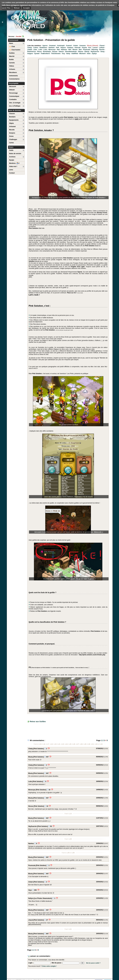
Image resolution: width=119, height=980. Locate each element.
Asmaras (83, 46)
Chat (12, 47)
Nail (58, 50)
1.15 (40, 744)
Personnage (13, 93)
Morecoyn (52, 50)
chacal (31, 920)
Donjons (12, 133)
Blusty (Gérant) (93, 46)
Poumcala (87, 50)
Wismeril (82, 54)
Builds (12, 60)
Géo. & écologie (15, 103)
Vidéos (12, 66)
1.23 (62, 744)
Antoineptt (61, 46)
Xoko (89, 54)
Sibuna (81, 52)
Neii (70, 50)
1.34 (101, 744)
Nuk (80, 50)
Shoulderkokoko (71, 52)
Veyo (30, 890)
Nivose (75, 50)
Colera (36, 48)
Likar (35, 50)
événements (13, 76)
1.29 (85, 744)
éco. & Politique (15, 106)
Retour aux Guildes (38, 721)
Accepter (26, 8)
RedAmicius (32, 52)
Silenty (87, 52)
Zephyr (94, 54)
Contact (12, 173)
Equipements (14, 120)
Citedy (30, 48)
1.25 (70, 744)
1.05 (68, 853)
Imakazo (70, 48)
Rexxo (40, 52)
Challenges (13, 139)
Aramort (69, 46)
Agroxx (45, 46)
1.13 (70, 814)
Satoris (61, 52)
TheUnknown (56, 54)
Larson (95, 48)
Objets (12, 123)
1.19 (55, 744)
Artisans (12, 69)
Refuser (17, 8)
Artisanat (12, 127)
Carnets (12, 63)
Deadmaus (43, 48)
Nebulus (64, 50)
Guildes (12, 53)
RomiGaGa (47, 52)
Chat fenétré (15, 50)
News (11, 43)
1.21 (59, 744)
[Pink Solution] (39, 749)
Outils (11, 150)
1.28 (81, 744)
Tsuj (63, 54)
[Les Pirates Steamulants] (43, 898)
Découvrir (13, 87)
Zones (11, 136)
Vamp (68, 54)
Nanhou (31, 844)
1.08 (73, 853)
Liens (11, 170)
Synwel (37, 54)
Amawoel (52, 46)
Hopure (63, 48)
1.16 (44, 744)
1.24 (66, 744)
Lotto (40, 50)
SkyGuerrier (95, 52)
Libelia (30, 50)
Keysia (84, 48)
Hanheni (52, 48)
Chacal (102, 46)
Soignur (30, 54)
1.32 (96, 744)
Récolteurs (13, 72)
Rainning (95, 50)
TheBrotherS (45, 54)
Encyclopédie (14, 83)
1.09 (70, 839)
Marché (12, 56)
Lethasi (102, 48)
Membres (14, 163)
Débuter (12, 90)
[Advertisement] (94, 19)
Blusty (31, 757)
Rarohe (102, 50)
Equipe (12, 160)
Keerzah (78, 48)
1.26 (74, 744)
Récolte (12, 130)
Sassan (55, 52)
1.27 (77, 744)
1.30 (89, 744)
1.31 (92, 744)
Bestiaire (12, 117)
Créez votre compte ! (49, 966)
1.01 (70, 929)
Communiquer (14, 96)
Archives (12, 157)
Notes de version (15, 154)
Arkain (76, 46)
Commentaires (14, 79)
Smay (102, 52)
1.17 (48, 744)
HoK (58, 48)
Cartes (12, 143)
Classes (12, 114)
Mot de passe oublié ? (93, 963)
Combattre (13, 99)
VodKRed (75, 54)
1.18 (51, 744)
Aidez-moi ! (13, 166)
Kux (90, 48)
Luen (45, 50)
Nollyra (31, 898)
